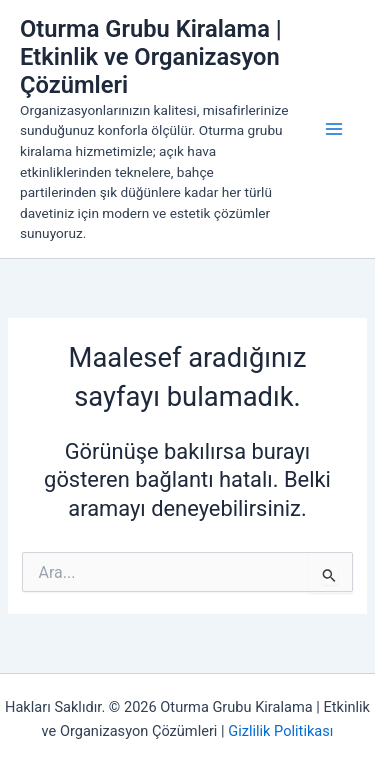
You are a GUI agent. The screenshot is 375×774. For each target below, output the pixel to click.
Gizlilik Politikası (280, 731)
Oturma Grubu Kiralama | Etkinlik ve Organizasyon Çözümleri (151, 57)
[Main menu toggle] (334, 129)
